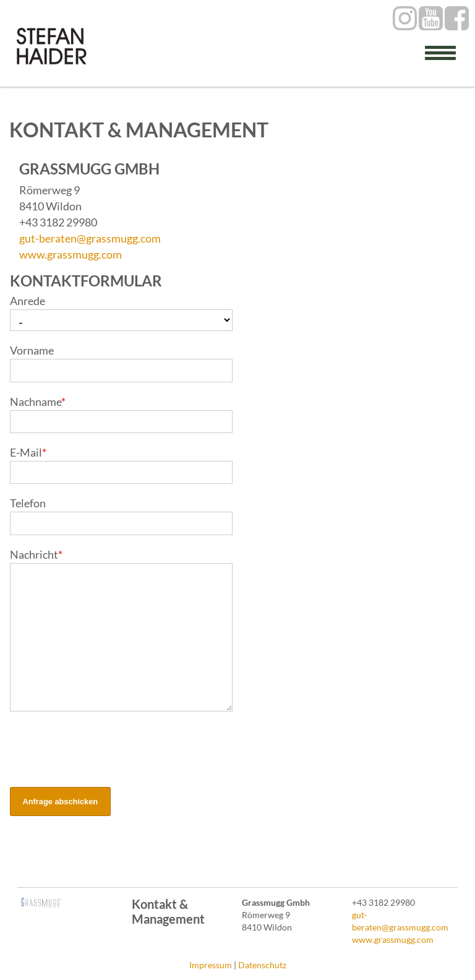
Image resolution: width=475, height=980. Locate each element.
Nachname (38, 402)
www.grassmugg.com (71, 254)
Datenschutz (262, 965)
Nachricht (36, 554)
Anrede (28, 301)
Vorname (32, 350)
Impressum (211, 965)
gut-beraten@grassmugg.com (90, 238)
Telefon (28, 503)
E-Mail (28, 452)
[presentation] (104, 750)
